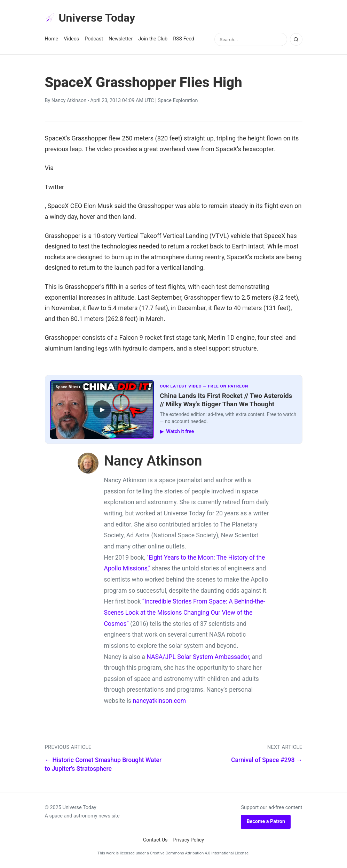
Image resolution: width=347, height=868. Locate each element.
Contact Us (155, 840)
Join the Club (153, 39)
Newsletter (121, 39)
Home (52, 39)
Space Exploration (178, 101)
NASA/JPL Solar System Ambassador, (198, 657)
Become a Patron (266, 821)
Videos (71, 39)
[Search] (296, 39)
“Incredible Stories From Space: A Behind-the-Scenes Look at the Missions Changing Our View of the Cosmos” (185, 612)
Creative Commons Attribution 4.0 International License (199, 853)
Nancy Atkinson (69, 101)
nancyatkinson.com (159, 701)
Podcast (94, 39)
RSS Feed (184, 39)
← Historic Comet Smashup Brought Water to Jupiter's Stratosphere (103, 764)
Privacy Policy (189, 840)
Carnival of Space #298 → (267, 760)
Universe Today (90, 18)
